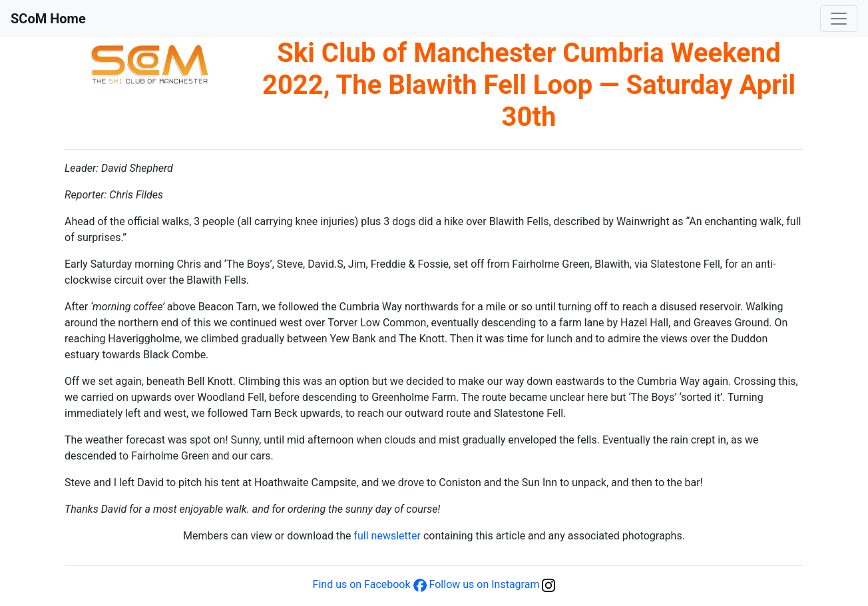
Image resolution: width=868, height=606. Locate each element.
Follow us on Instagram (485, 584)
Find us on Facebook (362, 584)
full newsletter (387, 536)
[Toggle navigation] (839, 19)
